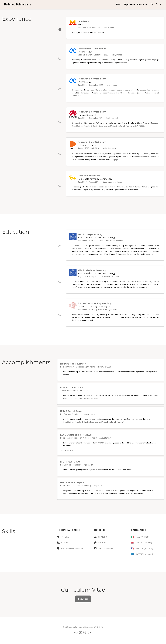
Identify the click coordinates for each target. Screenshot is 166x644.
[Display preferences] (161, 5)
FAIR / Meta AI (85, 52)
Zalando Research (87, 147)
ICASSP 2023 (77, 97)
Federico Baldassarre (18, 4)
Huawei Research (87, 117)
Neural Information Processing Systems (78, 372)
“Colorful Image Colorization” (100, 498)
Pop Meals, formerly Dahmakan (95, 182)
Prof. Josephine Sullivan (131, 285)
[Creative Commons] (83, 640)
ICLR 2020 (119, 477)
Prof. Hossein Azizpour (80, 252)
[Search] (157, 5)
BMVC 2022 (140, 127)
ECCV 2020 (100, 449)
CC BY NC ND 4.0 (97, 635)
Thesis (74, 249)
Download (83, 606)
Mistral (81, 24)
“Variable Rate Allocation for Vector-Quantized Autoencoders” (132, 94)
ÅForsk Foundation (68, 396)
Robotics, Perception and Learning (117, 252)
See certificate (68, 457)
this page (115, 162)
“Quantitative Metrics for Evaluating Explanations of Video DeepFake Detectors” (102, 127)
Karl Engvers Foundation (71, 420)
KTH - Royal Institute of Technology (97, 241)
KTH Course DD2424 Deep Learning (75, 493)
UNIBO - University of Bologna (94, 311)
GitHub (65, 501)
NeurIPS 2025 (93, 377)
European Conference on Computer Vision (79, 444)
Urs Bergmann (151, 285)
